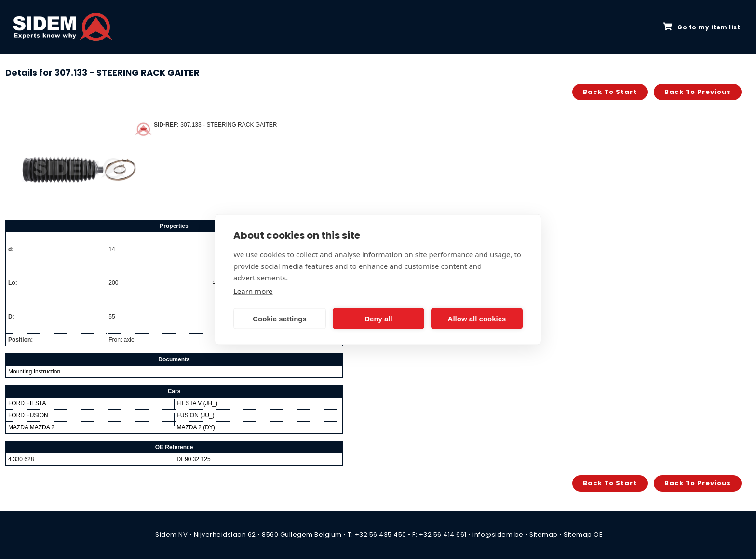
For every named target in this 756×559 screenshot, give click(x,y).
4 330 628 (21, 459)
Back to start (610, 92)
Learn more (253, 291)
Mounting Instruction (34, 372)
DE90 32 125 (194, 459)
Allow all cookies (477, 318)
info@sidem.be (498, 535)
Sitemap (544, 535)
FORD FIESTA (27, 403)
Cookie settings (280, 318)
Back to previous (698, 92)
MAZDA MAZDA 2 (31, 427)
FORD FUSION (28, 415)
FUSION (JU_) (196, 415)
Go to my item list (702, 27)
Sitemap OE (583, 535)
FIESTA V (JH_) (197, 403)
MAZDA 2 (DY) (196, 427)
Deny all (378, 318)
